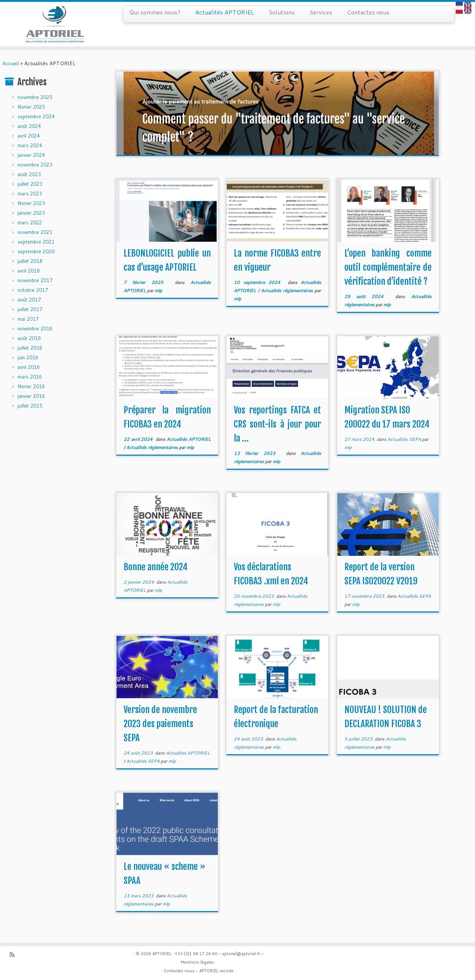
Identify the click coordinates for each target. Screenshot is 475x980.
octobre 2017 (33, 290)
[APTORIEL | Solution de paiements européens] (55, 24)
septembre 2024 (36, 116)
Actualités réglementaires (288, 291)
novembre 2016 (35, 329)
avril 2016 (29, 367)
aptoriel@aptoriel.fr (241, 954)
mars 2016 (30, 377)
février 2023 (31, 203)
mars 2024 (30, 145)
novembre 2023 (35, 165)
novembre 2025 (35, 97)
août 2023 (29, 174)
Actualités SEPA (405, 439)
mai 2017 (28, 319)
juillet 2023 (30, 184)
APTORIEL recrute (216, 971)
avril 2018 (29, 271)
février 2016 (31, 386)
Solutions (282, 12)
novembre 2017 (35, 280)
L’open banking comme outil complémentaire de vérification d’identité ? (388, 267)
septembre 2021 (36, 242)
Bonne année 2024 (155, 567)
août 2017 (29, 300)
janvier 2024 (31, 155)
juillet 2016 (30, 348)
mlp (158, 291)
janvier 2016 (31, 396)
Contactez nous (368, 12)
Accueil (11, 63)
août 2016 (29, 338)
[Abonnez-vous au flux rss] (14, 955)
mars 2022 (30, 222)
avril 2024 (29, 136)
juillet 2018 (30, 261)
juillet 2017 (30, 309)
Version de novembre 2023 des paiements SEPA (160, 724)
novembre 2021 (35, 232)
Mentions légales (197, 962)
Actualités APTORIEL (225, 12)
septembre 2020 (36, 251)
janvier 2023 (31, 213)
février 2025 (31, 107)
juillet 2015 (30, 406)
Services (321, 12)
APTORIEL (162, 954)
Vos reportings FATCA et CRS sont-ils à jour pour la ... (277, 424)
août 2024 (29, 126)
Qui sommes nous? (155, 12)
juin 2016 (28, 357)
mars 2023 (30, 194)
